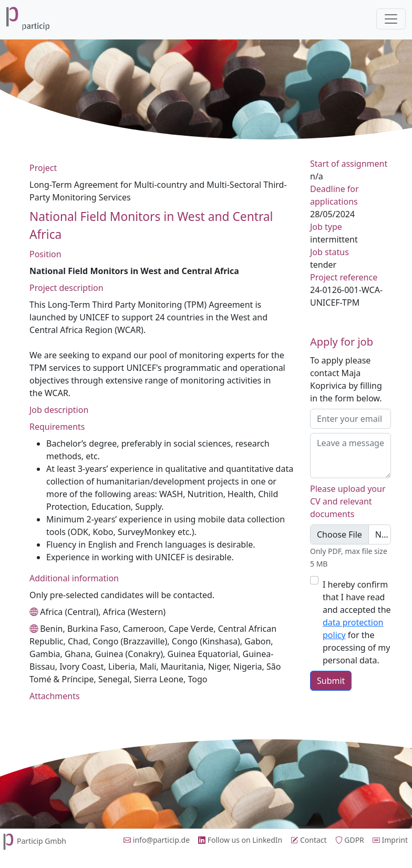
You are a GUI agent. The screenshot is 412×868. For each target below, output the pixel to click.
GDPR (350, 840)
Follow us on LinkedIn (240, 840)
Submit (331, 681)
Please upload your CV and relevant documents (348, 501)
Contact (308, 840)
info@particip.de (157, 840)
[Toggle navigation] (391, 19)
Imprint (390, 840)
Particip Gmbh (33, 841)
